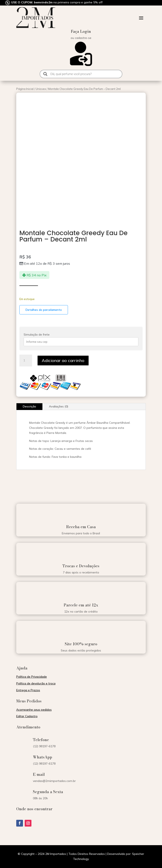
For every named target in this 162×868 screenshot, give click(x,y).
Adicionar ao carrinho (63, 360)
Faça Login (81, 31)
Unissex (41, 89)
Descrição (29, 406)
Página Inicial (25, 89)
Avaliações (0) (59, 406)
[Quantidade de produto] (26, 361)
